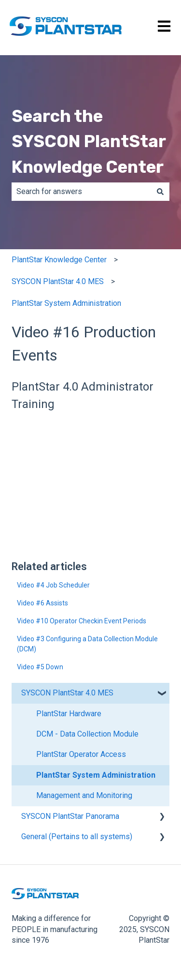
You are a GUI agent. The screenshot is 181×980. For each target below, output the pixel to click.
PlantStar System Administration (66, 303)
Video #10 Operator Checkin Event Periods (82, 621)
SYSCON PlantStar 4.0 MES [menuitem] (67, 693)
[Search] (160, 192)
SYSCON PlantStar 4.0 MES (58, 281)
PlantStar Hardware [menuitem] (69, 714)
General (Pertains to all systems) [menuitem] (77, 837)
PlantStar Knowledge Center (59, 260)
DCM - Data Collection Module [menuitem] (87, 734)
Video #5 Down (40, 667)
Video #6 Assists (42, 603)
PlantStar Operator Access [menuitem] (81, 754)
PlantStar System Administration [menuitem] (96, 775)
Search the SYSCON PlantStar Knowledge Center (89, 142)
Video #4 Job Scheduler (53, 585)
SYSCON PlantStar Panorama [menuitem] (70, 816)
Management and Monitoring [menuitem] (84, 795)
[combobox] (81, 192)
